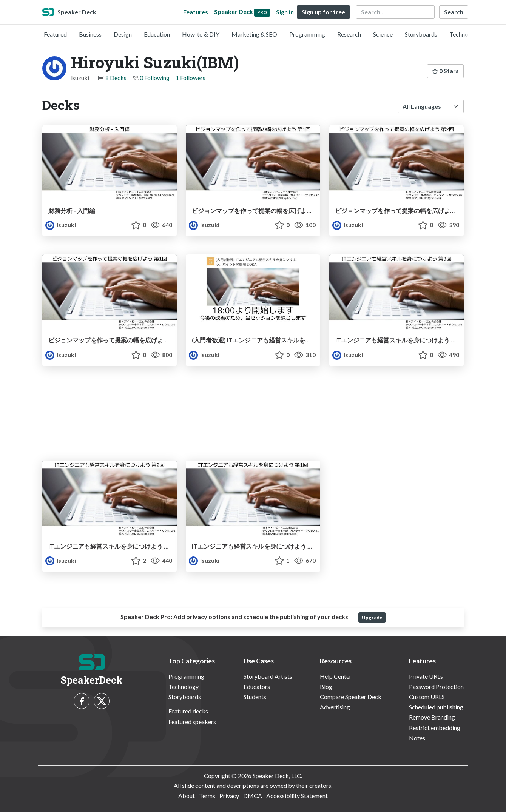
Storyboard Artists (268, 676)
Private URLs (426, 676)
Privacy (229, 796)
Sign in (285, 12)
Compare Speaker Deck (351, 697)
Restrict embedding (435, 728)
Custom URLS (427, 697)
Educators (257, 686)
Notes (417, 738)
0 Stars (445, 71)
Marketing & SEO (254, 34)
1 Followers (191, 78)
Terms (207, 796)
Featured (55, 34)
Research (349, 34)
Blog (326, 686)
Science (383, 34)
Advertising (335, 707)
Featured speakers (192, 722)
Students (255, 697)
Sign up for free (323, 12)
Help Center (336, 676)
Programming (307, 34)
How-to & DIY (201, 34)
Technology (464, 34)
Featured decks (188, 711)
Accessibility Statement (297, 796)
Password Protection (436, 686)
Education (157, 34)
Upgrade (372, 618)
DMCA (253, 796)
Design (123, 34)
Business (90, 34)
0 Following (155, 78)
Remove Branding (432, 717)
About (187, 796)
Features (196, 12)
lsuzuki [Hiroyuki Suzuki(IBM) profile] (61, 225)
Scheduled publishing (436, 707)
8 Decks (116, 78)
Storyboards (421, 34)
